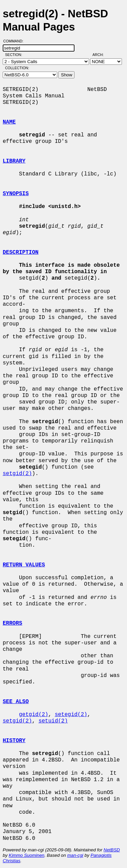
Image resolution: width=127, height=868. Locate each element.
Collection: (17, 68)
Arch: (101, 55)
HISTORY (14, 741)
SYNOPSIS (16, 194)
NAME (9, 122)
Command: (15, 41)
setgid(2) (17, 474)
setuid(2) (53, 721)
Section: (15, 55)
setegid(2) (71, 715)
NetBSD (112, 850)
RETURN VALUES (24, 565)
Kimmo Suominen (27, 855)
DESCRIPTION (21, 252)
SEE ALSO (16, 702)
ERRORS (13, 623)
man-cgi (75, 855)
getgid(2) (34, 715)
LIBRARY (14, 161)
